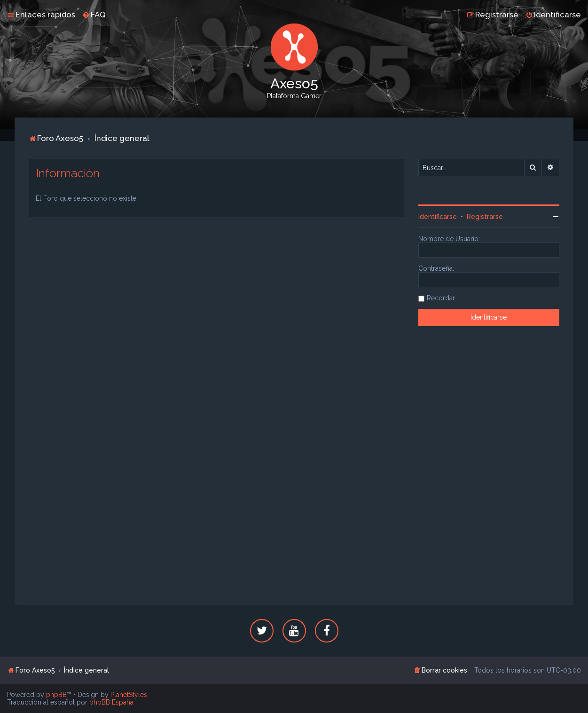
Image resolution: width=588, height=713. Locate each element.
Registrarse (485, 217)
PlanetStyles (129, 695)
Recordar (441, 298)
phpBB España (111, 702)
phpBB (56, 695)
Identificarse (438, 217)
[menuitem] (94, 15)
